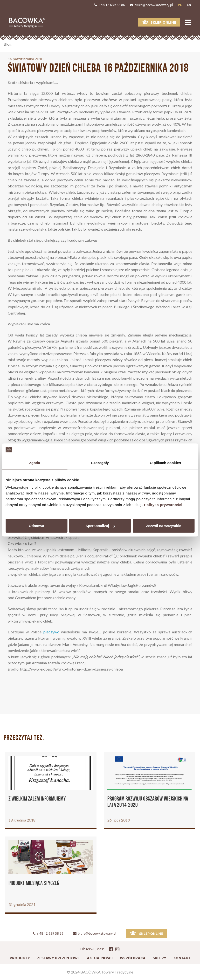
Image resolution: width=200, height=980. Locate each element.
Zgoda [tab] (35, 463)
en (189, 5)
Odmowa (36, 526)
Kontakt (182, 958)
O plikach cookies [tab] (165, 463)
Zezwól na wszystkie (164, 526)
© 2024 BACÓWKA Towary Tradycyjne (100, 972)
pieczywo (51, 632)
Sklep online (159, 22)
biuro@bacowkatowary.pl (151, 5)
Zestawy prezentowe (58, 958)
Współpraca (133, 958)
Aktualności (100, 958)
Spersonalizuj (100, 526)
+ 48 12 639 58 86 (110, 5)
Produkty (20, 958)
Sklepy (159, 958)
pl (180, 5)
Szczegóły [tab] (100, 463)
